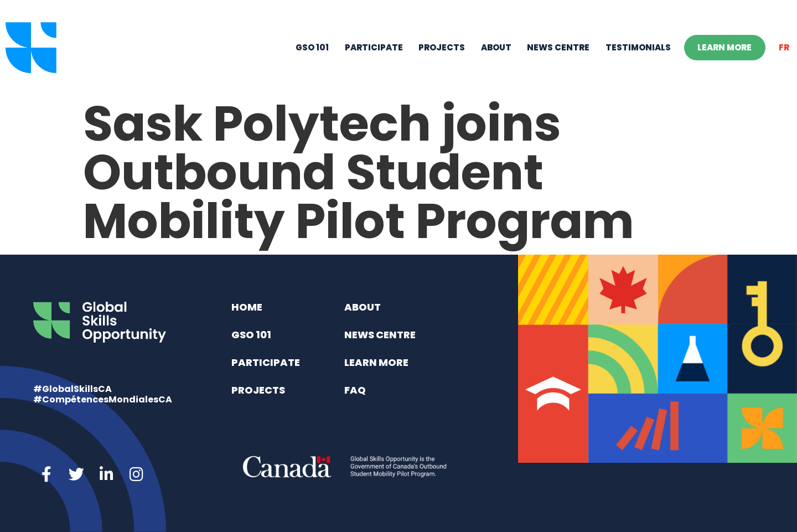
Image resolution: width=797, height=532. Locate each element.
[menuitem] (784, 48)
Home (247, 307)
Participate (374, 47)
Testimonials (638, 47)
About (496, 47)
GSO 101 (312, 47)
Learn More (724, 47)
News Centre (558, 47)
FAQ (355, 390)
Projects (442, 47)
